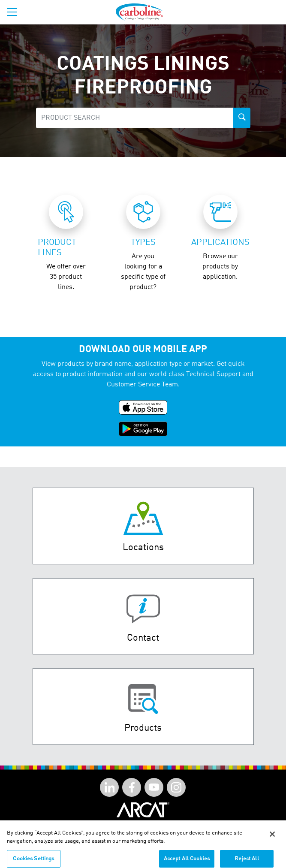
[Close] (272, 839)
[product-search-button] (242, 118)
